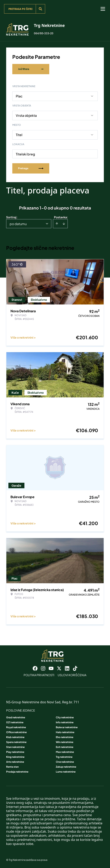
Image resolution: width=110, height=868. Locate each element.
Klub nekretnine (15, 737)
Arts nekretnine (15, 762)
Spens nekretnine (16, 742)
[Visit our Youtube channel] (51, 668)
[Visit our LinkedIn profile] (67, 668)
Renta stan (12, 767)
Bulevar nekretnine (67, 727)
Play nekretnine (15, 752)
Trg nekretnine (64, 757)
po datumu (18, 224)
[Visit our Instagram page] (43, 668)
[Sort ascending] (57, 224)
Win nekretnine (65, 742)
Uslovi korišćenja (72, 675)
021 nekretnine (15, 722)
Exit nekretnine (65, 747)
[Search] (40, 9)
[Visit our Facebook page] (35, 668)
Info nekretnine (65, 722)
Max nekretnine (65, 752)
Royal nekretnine (16, 727)
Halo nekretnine (65, 732)
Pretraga (31, 168)
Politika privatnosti (39, 675)
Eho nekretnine (65, 737)
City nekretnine (65, 717)
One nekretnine (65, 762)
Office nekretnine (16, 732)
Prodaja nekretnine (17, 772)
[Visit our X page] (59, 668)
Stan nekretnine (15, 747)
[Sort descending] (64, 224)
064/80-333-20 (44, 33)
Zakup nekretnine (66, 767)
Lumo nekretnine (66, 772)
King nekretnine (15, 757)
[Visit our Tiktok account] (75, 668)
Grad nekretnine (16, 717)
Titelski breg (25, 154)
